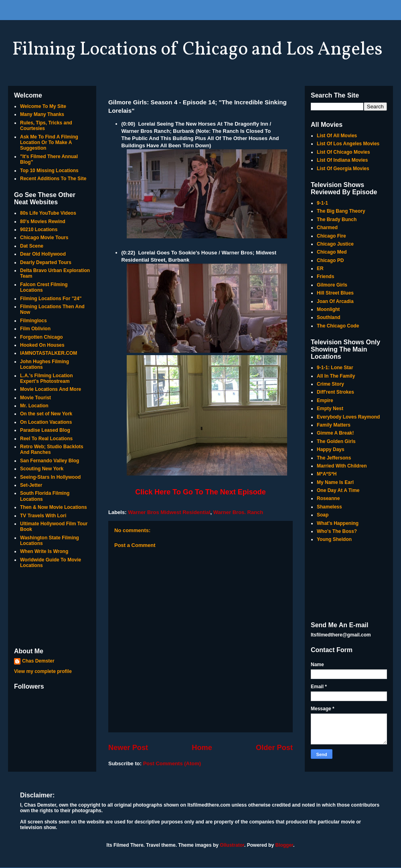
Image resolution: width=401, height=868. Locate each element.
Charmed (327, 228)
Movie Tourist (35, 398)
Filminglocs (33, 321)
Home (202, 748)
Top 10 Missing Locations (49, 171)
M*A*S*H (327, 474)
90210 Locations (39, 230)
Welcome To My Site (43, 106)
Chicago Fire (331, 236)
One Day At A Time (338, 490)
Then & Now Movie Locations (54, 507)
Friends (325, 276)
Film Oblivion (35, 329)
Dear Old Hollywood (43, 254)
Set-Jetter (31, 485)
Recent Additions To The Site (53, 179)
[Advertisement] (52, 609)
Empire (325, 400)
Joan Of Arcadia (335, 301)
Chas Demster (38, 661)
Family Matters (334, 425)
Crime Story (330, 384)
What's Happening (338, 523)
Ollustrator (232, 845)
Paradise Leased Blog (45, 430)
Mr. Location (34, 406)
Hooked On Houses (42, 345)
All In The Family (336, 376)
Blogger (284, 845)
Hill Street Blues (335, 293)
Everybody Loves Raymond (348, 417)
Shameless (329, 507)
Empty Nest (330, 409)
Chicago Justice (335, 244)
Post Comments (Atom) (172, 763)
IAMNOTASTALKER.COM (49, 353)
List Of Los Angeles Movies (348, 144)
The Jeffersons (334, 458)
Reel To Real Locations (46, 439)
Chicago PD (330, 260)
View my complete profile (43, 671)
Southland (329, 317)
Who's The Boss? (337, 531)
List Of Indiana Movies (342, 160)
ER (320, 268)
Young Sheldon (334, 539)
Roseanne (328, 498)
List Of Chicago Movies (343, 152)
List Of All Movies (337, 136)
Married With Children (342, 466)
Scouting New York (42, 469)
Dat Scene (32, 246)
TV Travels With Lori (43, 516)
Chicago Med (332, 252)
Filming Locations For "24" (51, 299)
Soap (323, 515)
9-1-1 (322, 203)
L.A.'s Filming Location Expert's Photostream (47, 378)
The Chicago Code (338, 326)
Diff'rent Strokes (335, 392)
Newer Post (128, 748)
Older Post (274, 748)
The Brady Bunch (337, 220)
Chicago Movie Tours (44, 238)
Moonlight (328, 309)
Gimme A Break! (335, 433)
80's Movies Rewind (43, 222)
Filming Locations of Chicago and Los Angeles (197, 50)
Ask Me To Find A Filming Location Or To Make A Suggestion (49, 143)
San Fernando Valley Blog (50, 461)
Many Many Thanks (42, 114)
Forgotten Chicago (42, 337)
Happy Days (331, 449)
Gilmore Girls (332, 285)
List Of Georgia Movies (343, 169)
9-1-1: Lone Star (335, 368)
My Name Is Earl (335, 482)
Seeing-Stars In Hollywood (50, 477)
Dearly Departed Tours (46, 262)
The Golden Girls (336, 441)
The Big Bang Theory (341, 211)
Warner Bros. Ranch (238, 512)
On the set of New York (46, 414)
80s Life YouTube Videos (48, 213)
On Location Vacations (46, 422)
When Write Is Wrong (44, 551)
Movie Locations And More (51, 389)
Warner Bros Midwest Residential (169, 512)
